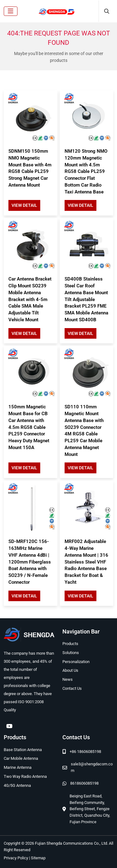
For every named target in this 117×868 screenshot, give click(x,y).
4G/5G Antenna (17, 785)
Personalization (76, 662)
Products (70, 644)
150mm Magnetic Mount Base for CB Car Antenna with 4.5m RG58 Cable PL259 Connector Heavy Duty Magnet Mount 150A (29, 427)
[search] (106, 11)
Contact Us (72, 688)
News (68, 679)
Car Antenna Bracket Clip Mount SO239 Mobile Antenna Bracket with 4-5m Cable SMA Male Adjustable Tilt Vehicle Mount (30, 299)
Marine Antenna (18, 767)
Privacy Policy (16, 858)
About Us (70, 670)
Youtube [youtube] (9, 726)
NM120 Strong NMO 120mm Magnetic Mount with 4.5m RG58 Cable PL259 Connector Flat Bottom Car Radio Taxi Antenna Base (86, 172)
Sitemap (38, 858)
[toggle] (11, 11)
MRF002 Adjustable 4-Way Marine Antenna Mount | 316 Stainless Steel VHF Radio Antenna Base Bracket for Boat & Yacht (86, 562)
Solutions (71, 653)
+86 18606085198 (85, 752)
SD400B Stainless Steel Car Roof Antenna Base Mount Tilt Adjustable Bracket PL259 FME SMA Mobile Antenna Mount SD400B (86, 299)
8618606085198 (84, 783)
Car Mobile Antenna (21, 758)
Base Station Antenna (23, 750)
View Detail (24, 205)
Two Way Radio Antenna (25, 776)
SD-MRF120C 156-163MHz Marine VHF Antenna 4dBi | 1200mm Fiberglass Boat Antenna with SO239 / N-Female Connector (30, 562)
